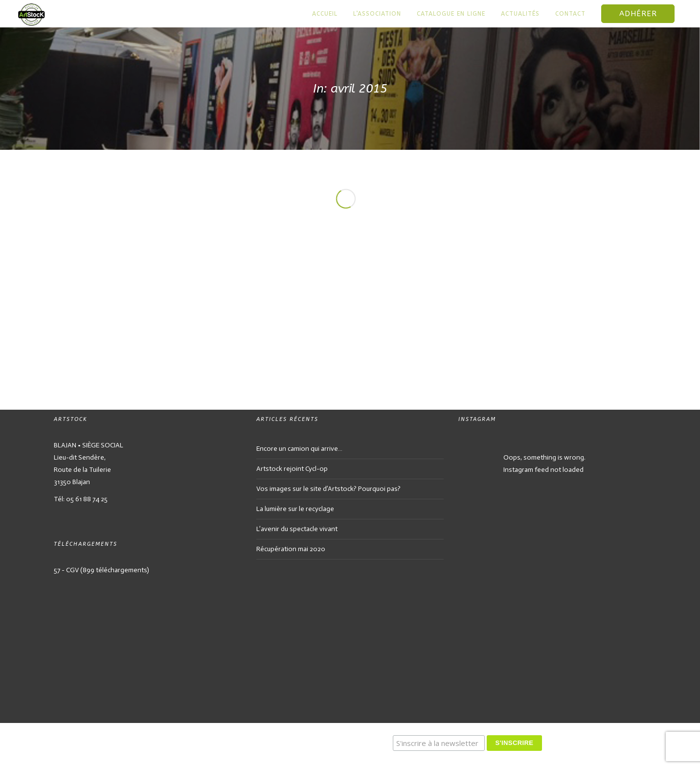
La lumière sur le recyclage (295, 509)
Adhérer (638, 14)
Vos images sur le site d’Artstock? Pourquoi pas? (328, 489)
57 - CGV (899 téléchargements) (102, 570)
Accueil (325, 14)
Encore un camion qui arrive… (299, 449)
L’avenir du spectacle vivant (297, 529)
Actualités (520, 14)
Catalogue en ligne (451, 14)
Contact (570, 14)
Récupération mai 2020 (291, 549)
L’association (377, 14)
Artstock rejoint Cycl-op (292, 469)
